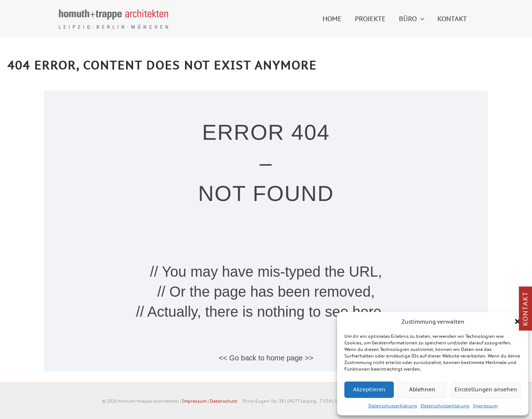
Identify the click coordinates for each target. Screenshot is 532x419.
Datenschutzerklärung (393, 406)
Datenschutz (223, 401)
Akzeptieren (369, 389)
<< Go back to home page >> (266, 358)
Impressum (485, 406)
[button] (517, 321)
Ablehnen (422, 389)
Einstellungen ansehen (486, 389)
